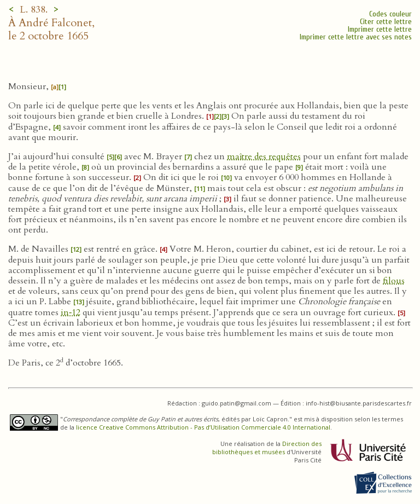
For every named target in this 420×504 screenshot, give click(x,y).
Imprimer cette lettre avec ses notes (356, 37)
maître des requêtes (264, 157)
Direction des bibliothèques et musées (267, 448)
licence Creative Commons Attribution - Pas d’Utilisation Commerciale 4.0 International (203, 427)
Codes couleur (390, 14)
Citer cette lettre (386, 22)
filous (394, 281)
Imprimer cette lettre (380, 29)
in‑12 (71, 312)
